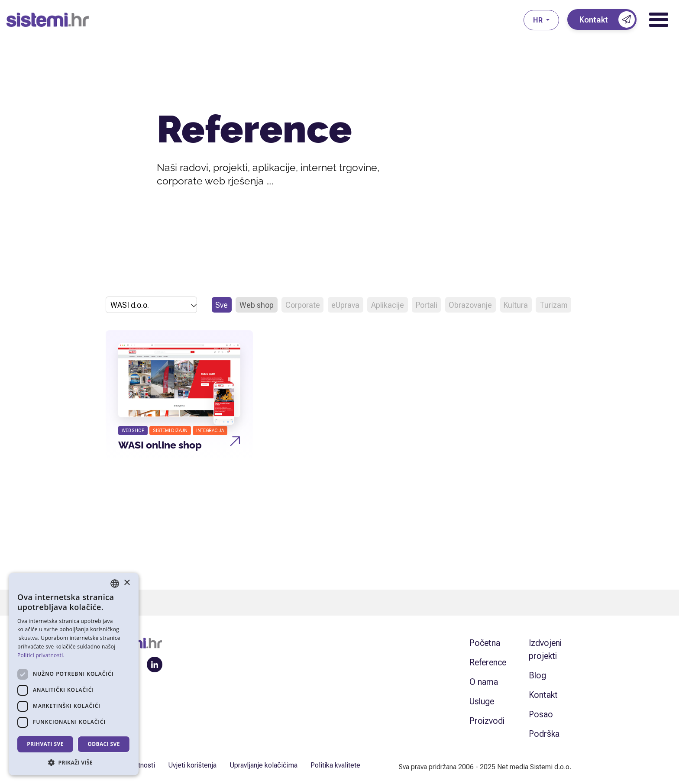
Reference (488, 662)
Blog (537, 675)
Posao (541, 714)
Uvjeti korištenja (192, 765)
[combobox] (115, 584)
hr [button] (539, 20)
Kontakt (543, 695)
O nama (484, 682)
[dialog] (74, 674)
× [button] (127, 583)
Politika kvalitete (335, 765)
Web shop (257, 305)
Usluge (482, 701)
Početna (485, 643)
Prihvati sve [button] (45, 744)
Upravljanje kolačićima (264, 765)
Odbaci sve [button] (104, 744)
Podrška (544, 734)
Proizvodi (487, 721)
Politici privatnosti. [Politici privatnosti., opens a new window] (41, 655)
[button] (74, 762)
